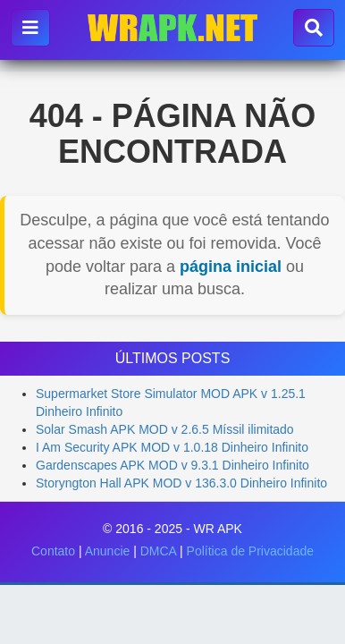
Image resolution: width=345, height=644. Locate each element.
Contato (53, 551)
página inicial (231, 267)
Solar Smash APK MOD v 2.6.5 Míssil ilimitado (165, 429)
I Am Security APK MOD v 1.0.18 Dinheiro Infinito (172, 447)
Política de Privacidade (250, 551)
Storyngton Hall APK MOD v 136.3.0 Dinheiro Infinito (181, 483)
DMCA (158, 551)
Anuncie (108, 551)
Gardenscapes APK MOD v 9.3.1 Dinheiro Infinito (172, 465)
